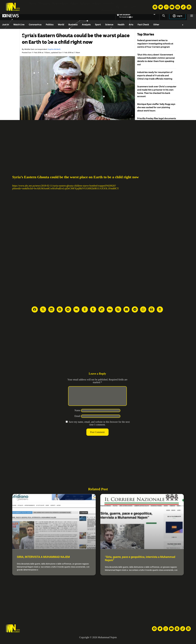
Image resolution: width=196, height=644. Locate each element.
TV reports (44, 3)
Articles (97, 3)
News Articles (60, 3)
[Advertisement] (98, 143)
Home (33, 3)
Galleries (85, 3)
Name (77, 414)
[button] (118, 7)
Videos (74, 3)
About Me (109, 3)
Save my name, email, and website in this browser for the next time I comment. (99, 427)
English (130, 7)
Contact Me (108, 10)
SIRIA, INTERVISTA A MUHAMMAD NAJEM (43, 561)
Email (77, 420)
